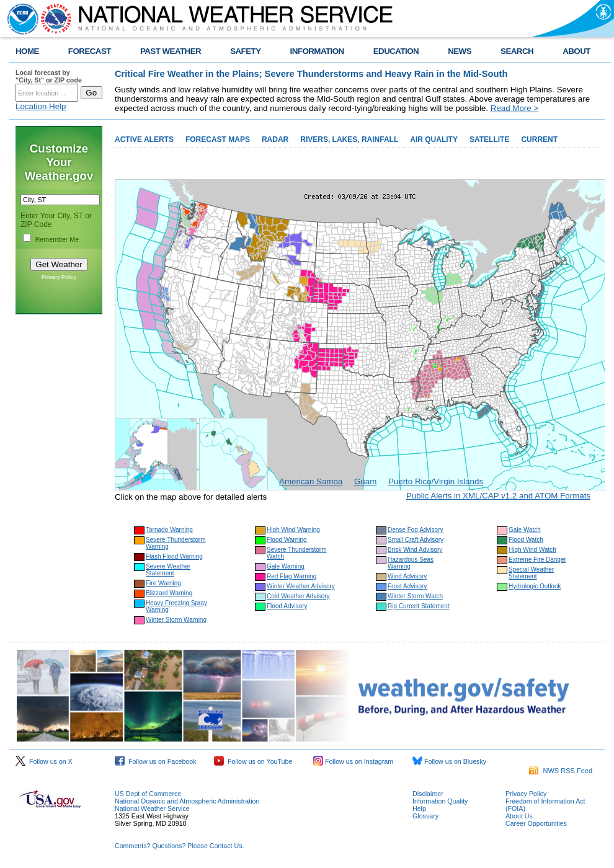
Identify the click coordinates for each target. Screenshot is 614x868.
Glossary (425, 816)
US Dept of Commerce (148, 794)
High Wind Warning (293, 530)
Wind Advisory (407, 576)
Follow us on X (44, 761)
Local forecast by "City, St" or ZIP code (49, 76)
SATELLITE (489, 139)
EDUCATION (396, 51)
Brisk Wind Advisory (415, 550)
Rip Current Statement (419, 606)
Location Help (41, 106)
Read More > (514, 108)
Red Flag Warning (291, 576)
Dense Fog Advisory (416, 530)
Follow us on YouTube (253, 761)
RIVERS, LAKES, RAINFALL (349, 139)
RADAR (275, 139)
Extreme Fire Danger (537, 560)
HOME (27, 51)
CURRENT (539, 139)
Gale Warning (286, 566)
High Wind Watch (532, 550)
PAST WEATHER (171, 51)
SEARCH (517, 51)
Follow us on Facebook (156, 761)
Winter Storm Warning (176, 620)
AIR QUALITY (434, 139)
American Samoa (311, 481)
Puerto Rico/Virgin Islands (436, 481)
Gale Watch (525, 530)
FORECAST (90, 51)
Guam (365, 481)
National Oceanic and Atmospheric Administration (187, 801)
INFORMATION (317, 51)
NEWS (460, 51)
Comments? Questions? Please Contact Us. (179, 846)
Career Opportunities (536, 823)
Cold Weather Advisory (298, 596)
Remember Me (57, 239)
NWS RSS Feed (561, 771)
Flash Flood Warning (174, 556)
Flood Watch (526, 540)
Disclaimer (428, 794)
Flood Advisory (287, 606)
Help (419, 808)
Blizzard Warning (169, 593)
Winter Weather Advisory (301, 586)
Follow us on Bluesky (449, 761)
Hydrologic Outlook (535, 586)
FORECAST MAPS (218, 139)
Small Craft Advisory (416, 540)
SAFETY (245, 51)
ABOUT (576, 51)
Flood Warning (287, 540)
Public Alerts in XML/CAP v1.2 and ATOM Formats (498, 496)
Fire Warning (163, 583)
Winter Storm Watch (415, 596)
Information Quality (440, 801)
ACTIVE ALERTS (144, 139)
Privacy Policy (59, 277)
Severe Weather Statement (168, 570)
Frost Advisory (407, 586)
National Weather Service (152, 808)
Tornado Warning (169, 530)
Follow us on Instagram (353, 761)
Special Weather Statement (531, 573)
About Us (519, 816)
